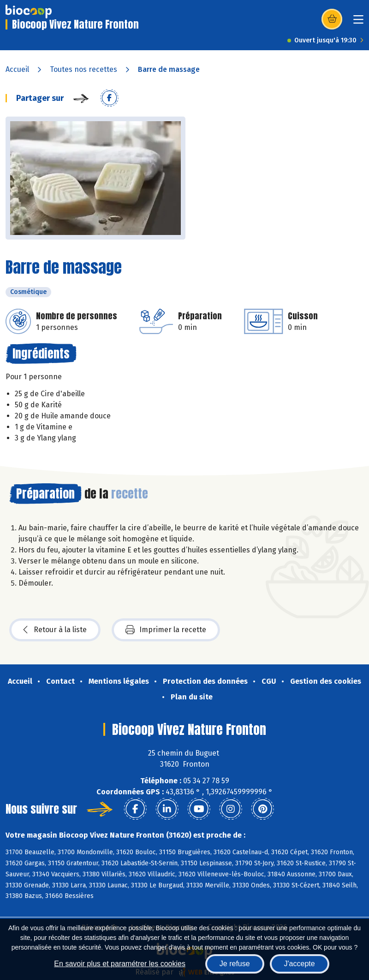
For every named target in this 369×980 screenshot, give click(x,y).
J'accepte (300, 964)
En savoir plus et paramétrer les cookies (120, 964)
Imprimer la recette (166, 630)
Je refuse (235, 964)
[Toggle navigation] (358, 22)
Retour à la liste (55, 630)
